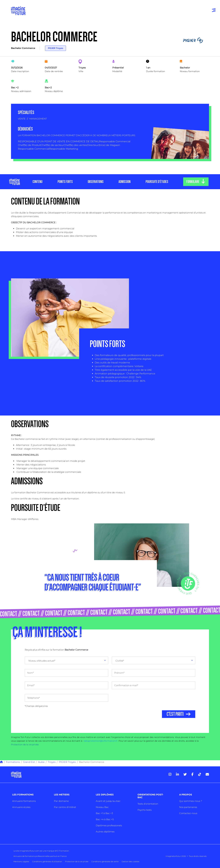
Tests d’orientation (148, 804)
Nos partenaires (188, 807)
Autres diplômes (105, 832)
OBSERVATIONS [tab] (95, 182)
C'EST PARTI (175, 714)
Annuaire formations (24, 801)
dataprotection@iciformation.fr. (101, 741)
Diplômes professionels (109, 825)
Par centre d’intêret (65, 807)
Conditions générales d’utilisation (47, 862)
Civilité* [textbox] (120, 661)
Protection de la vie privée (25, 745)
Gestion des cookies (130, 862)
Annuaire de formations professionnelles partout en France (40, 856)
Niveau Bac (102, 807)
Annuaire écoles (21, 807)
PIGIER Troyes (56, 48)
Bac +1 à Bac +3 (104, 813)
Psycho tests (145, 810)
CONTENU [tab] (38, 182)
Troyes (52, 762)
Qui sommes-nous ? (191, 801)
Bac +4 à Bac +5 (105, 819)
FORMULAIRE (193, 182)
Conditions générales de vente (105, 862)
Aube (41, 762)
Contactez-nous (188, 813)
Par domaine (61, 801)
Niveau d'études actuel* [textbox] (42, 661)
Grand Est (29, 762)
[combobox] (66, 660)
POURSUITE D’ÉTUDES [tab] (157, 182)
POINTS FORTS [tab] (65, 182)
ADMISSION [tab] (125, 182)
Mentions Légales (21, 862)
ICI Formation (63, 851)
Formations (13, 762)
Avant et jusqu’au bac (108, 801)
